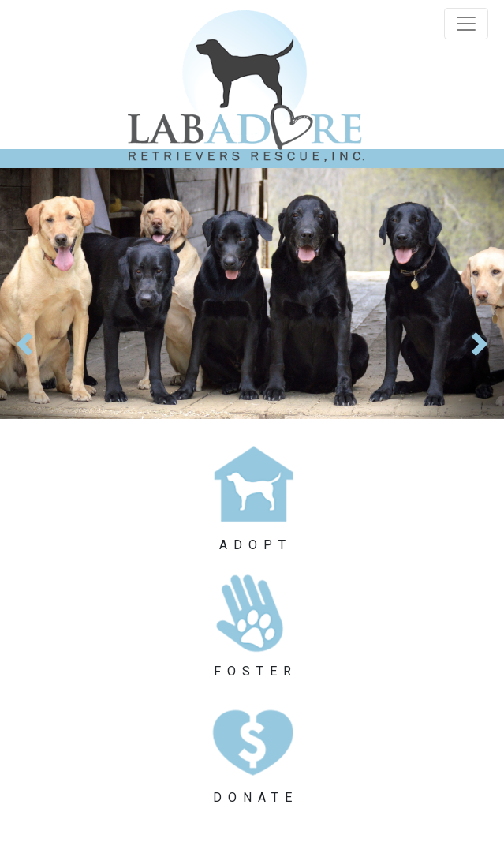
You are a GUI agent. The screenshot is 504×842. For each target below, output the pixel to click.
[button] (38, 294)
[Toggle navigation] (466, 24)
